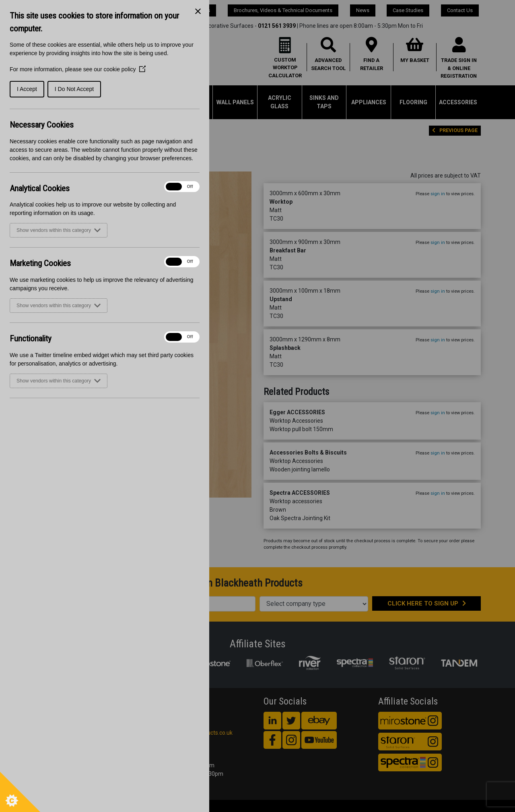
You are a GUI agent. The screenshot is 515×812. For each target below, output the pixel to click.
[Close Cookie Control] (198, 11)
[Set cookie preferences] (20, 792)
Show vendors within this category (59, 230)
